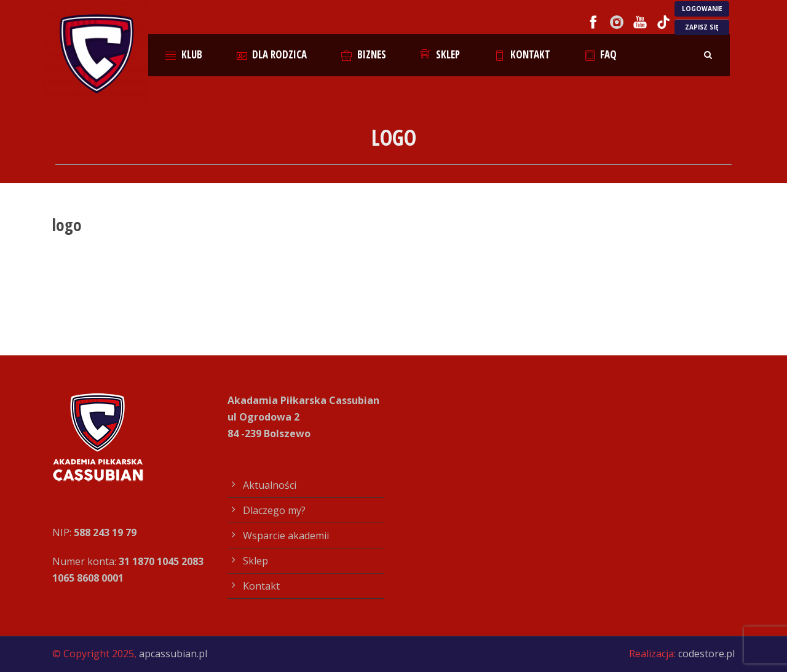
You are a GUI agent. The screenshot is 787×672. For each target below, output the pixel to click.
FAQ (601, 54)
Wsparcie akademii (286, 536)
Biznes (364, 54)
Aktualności (270, 485)
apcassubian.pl (173, 654)
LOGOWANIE (702, 9)
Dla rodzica (272, 54)
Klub (184, 54)
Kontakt (522, 54)
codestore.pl (706, 654)
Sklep (441, 54)
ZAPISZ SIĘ (702, 27)
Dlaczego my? (274, 510)
